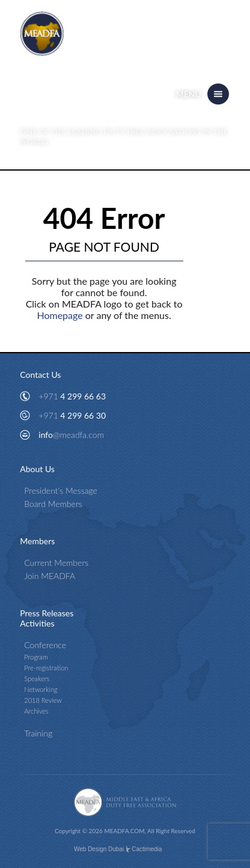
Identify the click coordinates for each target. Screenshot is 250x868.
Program (36, 657)
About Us (37, 469)
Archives (36, 711)
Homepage (59, 315)
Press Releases (47, 613)
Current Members (56, 563)
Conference (45, 645)
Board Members (53, 504)
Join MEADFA (50, 576)
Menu (189, 94)
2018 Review (43, 700)
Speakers (37, 678)
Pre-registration (46, 668)
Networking (41, 689)
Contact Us (40, 375)
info (71, 435)
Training (38, 733)
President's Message (61, 490)
